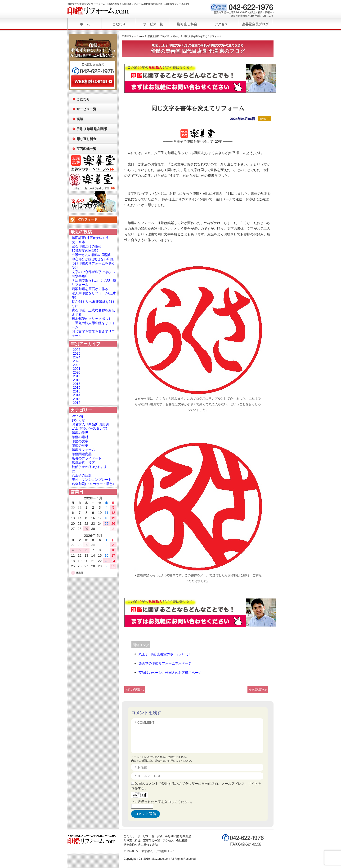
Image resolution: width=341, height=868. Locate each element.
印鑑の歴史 (80, 445)
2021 (77, 369)
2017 (77, 384)
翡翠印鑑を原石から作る (90, 289)
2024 (77, 357)
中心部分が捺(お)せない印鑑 (93, 259)
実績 (80, 119)
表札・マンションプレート (92, 480)
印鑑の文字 (80, 441)
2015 (77, 391)
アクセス (221, 24)
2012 (77, 403)
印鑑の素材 (80, 437)
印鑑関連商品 (82, 454)
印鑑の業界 (80, 433)
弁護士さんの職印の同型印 (92, 255)
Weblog (77, 416)
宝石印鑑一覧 (86, 149)
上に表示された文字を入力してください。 (163, 802)
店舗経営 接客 (83, 463)
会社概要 (182, 841)
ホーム (85, 24)
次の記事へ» (258, 690)
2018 (77, 380)
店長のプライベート (87, 458)
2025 (77, 353)
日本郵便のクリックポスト (92, 319)
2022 (77, 365)
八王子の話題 (82, 475)
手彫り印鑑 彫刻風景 (92, 129)
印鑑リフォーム (83, 450)
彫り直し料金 (187, 24)
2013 (77, 399)
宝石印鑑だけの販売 (87, 246)
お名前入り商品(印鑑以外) (91, 424)
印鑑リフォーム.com (98, 11)
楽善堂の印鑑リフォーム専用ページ (165, 663)
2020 (77, 372)
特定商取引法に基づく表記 (141, 845)
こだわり (119, 24)
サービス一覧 (153, 24)
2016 (77, 388)
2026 (77, 350)
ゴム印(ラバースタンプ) (89, 428)
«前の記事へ (135, 690)
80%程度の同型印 (85, 251)
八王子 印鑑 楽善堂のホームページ (164, 654)
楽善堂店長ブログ (255, 24)
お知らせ (265, 119)
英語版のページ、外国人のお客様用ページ (170, 672)
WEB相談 (93, 81)
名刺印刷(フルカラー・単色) (93, 484)
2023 (77, 361)
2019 (77, 376)
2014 (77, 395)
